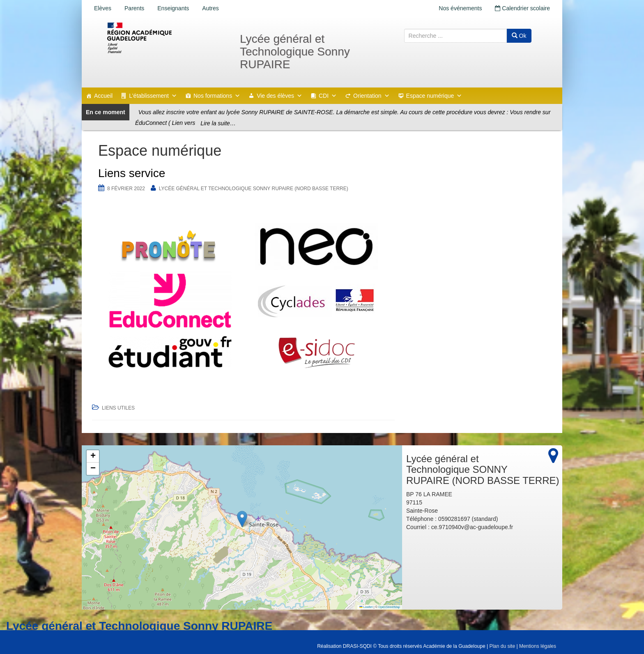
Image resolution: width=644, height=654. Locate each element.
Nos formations (217, 96)
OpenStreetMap (389, 607)
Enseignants (173, 8)
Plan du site (502, 646)
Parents (134, 8)
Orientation (371, 96)
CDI (328, 96)
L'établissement (153, 96)
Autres (210, 8)
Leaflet (366, 607)
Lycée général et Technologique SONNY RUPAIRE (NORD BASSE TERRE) (254, 189)
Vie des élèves (279, 96)
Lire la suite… (218, 123)
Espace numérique (434, 96)
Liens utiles (118, 408)
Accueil (103, 96)
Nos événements (460, 8)
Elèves (103, 8)
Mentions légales (538, 646)
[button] (242, 519)
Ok (519, 36)
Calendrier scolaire (522, 8)
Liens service (132, 173)
